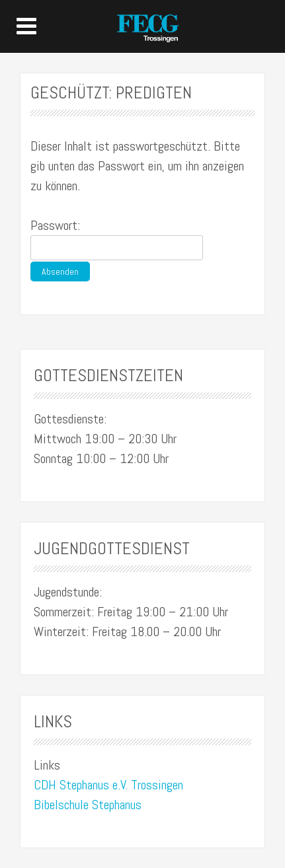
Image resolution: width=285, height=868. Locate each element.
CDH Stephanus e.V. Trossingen (108, 785)
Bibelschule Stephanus (88, 805)
